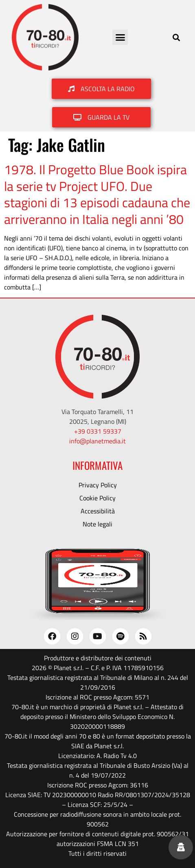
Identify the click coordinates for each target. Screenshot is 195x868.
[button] (120, 37)
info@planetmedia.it (97, 441)
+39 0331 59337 (98, 431)
